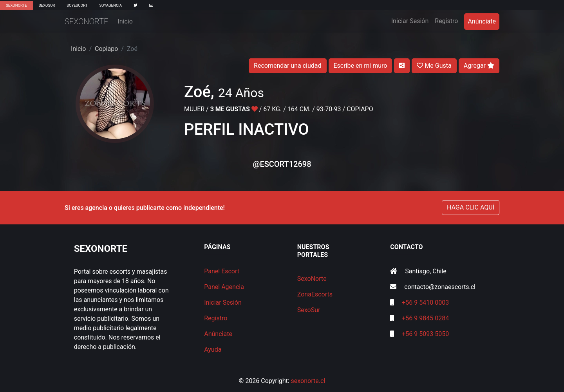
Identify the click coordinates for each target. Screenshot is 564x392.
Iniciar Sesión (412, 20)
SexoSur (47, 5)
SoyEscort (77, 5)
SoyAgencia (110, 5)
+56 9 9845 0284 (425, 318)
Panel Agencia (224, 287)
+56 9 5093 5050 (425, 334)
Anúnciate (482, 21)
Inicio (125, 21)
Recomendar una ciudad (287, 66)
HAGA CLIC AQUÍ (471, 207)
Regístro (216, 318)
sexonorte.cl (308, 381)
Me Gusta (434, 66)
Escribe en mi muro (361, 66)
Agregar (479, 66)
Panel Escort (222, 271)
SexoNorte (16, 5)
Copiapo (106, 49)
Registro (446, 21)
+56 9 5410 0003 (425, 303)
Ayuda (213, 350)
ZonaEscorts (315, 294)
